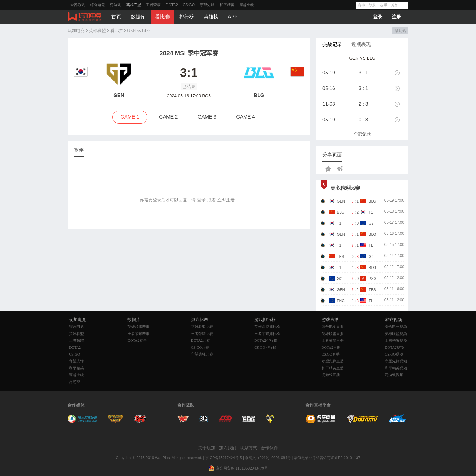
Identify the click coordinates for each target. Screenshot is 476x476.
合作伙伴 (269, 448)
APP (233, 17)
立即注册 (226, 200)
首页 (116, 17)
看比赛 (162, 17)
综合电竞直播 (333, 327)
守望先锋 (207, 5)
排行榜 (187, 17)
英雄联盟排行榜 (267, 327)
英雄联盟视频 (396, 334)
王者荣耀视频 (396, 340)
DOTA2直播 (331, 348)
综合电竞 (98, 5)
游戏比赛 (200, 320)
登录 (378, 17)
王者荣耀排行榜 (267, 334)
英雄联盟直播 (333, 334)
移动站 (400, 31)
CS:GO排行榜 (265, 348)
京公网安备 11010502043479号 (242, 468)
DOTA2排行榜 (266, 340)
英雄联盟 (134, 5)
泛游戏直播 (331, 375)
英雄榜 (211, 17)
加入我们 (228, 448)
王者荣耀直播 (333, 340)
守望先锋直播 (333, 361)
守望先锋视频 (396, 361)
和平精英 (227, 5)
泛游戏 (115, 5)
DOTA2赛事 (137, 340)
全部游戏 (78, 5)
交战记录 (332, 44)
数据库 (138, 17)
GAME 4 (245, 117)
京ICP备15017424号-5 (224, 458)
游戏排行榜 (265, 320)
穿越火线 (247, 5)
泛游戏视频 (394, 375)
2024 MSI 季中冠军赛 (189, 53)
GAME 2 (168, 117)
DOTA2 (172, 5)
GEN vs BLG (139, 31)
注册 (396, 17)
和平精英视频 (396, 368)
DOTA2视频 (394, 348)
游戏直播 (330, 320)
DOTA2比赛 (201, 340)
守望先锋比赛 (202, 354)
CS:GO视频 (394, 354)
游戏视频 (393, 320)
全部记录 (362, 134)
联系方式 (248, 448)
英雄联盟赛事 (139, 327)
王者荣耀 (153, 5)
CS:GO (189, 5)
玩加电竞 (76, 31)
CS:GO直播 (331, 354)
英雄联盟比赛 (202, 327)
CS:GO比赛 (200, 348)
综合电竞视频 (396, 327)
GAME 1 (130, 117)
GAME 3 (207, 117)
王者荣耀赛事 (139, 334)
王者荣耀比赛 (202, 334)
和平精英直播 (333, 368)
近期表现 (361, 44)
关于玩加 (207, 448)
